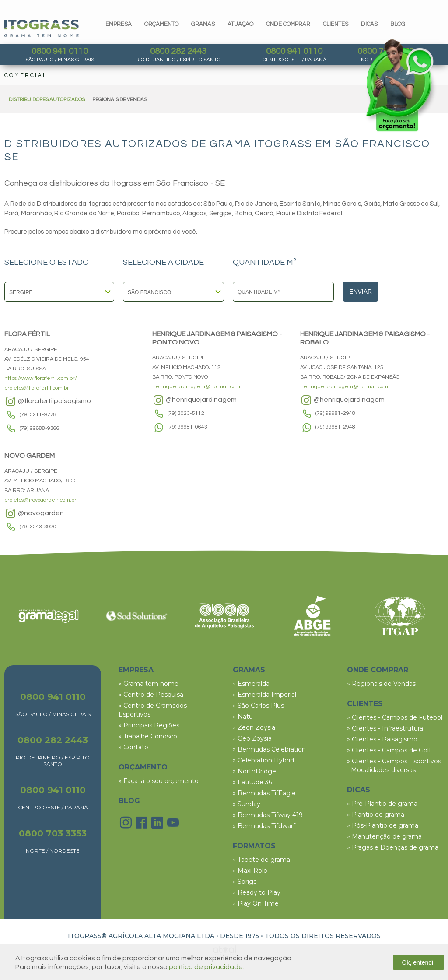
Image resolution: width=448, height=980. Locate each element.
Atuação (240, 24)
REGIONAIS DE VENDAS (120, 100)
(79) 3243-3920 (38, 527)
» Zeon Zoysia (254, 727)
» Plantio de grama (376, 815)
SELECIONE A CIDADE (163, 263)
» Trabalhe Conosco (148, 736)
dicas (369, 24)
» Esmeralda (251, 684)
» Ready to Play (257, 892)
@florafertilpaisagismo (48, 401)
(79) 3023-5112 (186, 413)
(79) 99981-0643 (187, 427)
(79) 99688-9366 (40, 428)
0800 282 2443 (178, 51)
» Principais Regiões (149, 725)
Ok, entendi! (419, 962)
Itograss (42, 28)
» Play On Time (256, 903)
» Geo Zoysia (252, 738)
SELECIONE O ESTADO (47, 263)
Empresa (119, 24)
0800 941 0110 (60, 51)
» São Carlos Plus (258, 706)
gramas (203, 24)
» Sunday (247, 804)
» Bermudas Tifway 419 (268, 815)
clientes (336, 24)
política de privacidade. (206, 967)
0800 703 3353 (53, 833)
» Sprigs (245, 882)
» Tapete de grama (261, 860)
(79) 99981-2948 (335, 413)
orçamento (161, 24)
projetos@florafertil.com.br (37, 388)
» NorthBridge (254, 771)
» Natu (243, 717)
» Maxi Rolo (250, 871)
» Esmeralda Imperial (264, 695)
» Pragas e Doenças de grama (393, 847)
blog (398, 24)
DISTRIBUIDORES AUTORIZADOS (47, 100)
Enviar (360, 292)
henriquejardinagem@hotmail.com (196, 387)
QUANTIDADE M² (264, 263)
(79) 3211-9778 (38, 415)
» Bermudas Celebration (269, 749)
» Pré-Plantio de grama (382, 804)
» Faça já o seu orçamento (159, 781)
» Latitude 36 (252, 782)
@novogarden (34, 513)
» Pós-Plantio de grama (383, 825)
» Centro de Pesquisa (151, 695)
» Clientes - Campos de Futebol (395, 717)
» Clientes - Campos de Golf (389, 750)
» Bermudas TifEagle (264, 793)
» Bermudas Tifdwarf (264, 826)
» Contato (133, 747)
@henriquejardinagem (194, 400)
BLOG (129, 801)
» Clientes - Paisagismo (382, 739)
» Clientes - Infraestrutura (385, 728)
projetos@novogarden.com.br (40, 500)
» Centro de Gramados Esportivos (153, 710)
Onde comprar (288, 24)
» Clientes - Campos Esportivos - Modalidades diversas (394, 766)
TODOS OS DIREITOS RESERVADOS (323, 936)
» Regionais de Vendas (381, 684)
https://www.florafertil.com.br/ (41, 378)
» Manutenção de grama (384, 836)
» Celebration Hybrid (263, 760)
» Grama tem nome (149, 684)
